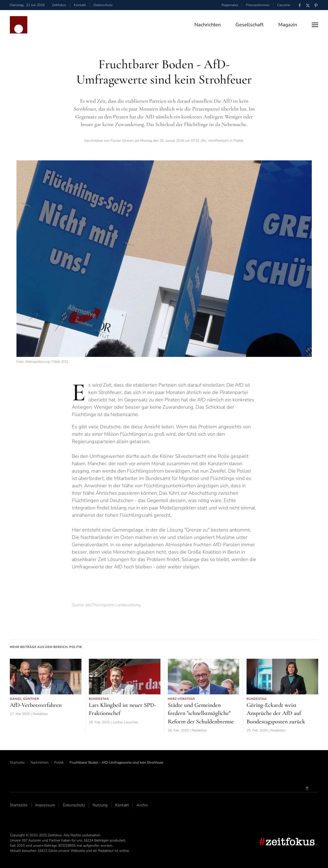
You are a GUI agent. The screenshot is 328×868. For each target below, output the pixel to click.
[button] (315, 25)
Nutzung (100, 805)
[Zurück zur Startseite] (19, 25)
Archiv (142, 805)
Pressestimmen (258, 5)
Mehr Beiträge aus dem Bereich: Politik (46, 647)
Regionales (230, 5)
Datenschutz (103, 5)
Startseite (19, 805)
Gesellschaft (250, 25)
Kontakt (80, 5)
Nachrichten (208, 25)
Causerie (284, 5)
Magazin (288, 25)
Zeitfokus (59, 5)
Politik (238, 141)
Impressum (45, 805)
